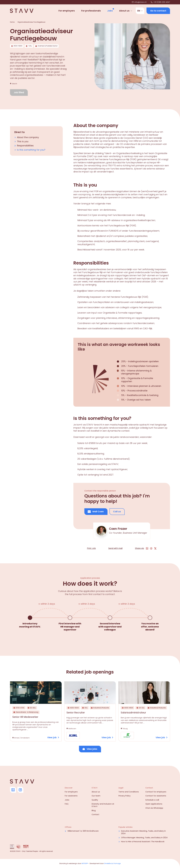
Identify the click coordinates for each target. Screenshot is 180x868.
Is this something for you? (31, 150)
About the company (28, 137)
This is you (23, 141)
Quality (95, 800)
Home (12, 22)
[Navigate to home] (22, 11)
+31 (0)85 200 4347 (160, 2)
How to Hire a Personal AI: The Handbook (143, 842)
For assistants (71, 796)
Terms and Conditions (129, 792)
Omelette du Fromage (112, 863)
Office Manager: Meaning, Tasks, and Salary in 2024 (144, 838)
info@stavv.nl (139, 2)
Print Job (91, 548)
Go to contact (158, 11)
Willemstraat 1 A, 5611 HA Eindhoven (83, 831)
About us (124, 11)
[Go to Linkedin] (13, 790)
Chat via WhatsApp (154, 808)
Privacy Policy (124, 796)
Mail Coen (96, 512)
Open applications (154, 804)
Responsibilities (25, 146)
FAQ (67, 804)
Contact (95, 814)
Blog (94, 810)
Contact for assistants (156, 796)
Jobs (110, 11)
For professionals (91, 11)
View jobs (90, 749)
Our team (96, 796)
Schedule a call (152, 800)
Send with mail (115, 548)
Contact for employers (156, 792)
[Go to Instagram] (20, 790)
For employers (67, 11)
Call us (117, 512)
